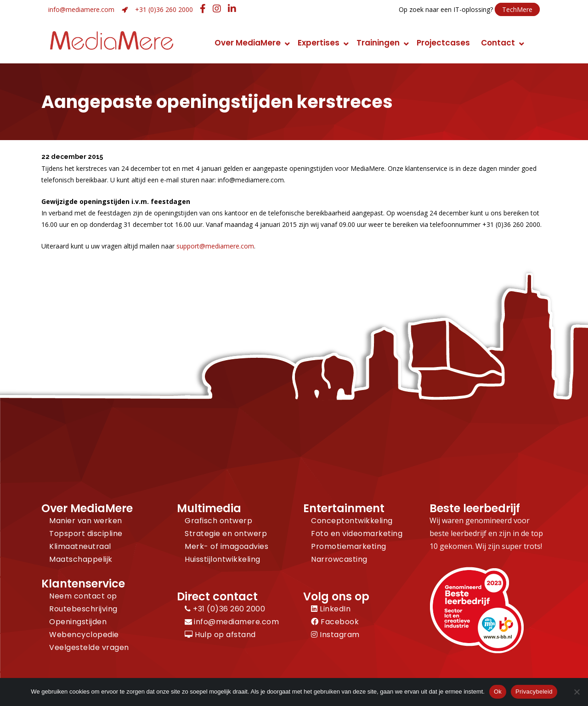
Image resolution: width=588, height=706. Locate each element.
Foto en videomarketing (357, 534)
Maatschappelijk (81, 559)
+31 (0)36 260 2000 (164, 9)
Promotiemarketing (349, 546)
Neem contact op (83, 596)
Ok (498, 692)
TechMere (517, 9)
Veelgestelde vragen (89, 647)
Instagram (335, 635)
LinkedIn (331, 609)
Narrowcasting (339, 559)
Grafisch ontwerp (218, 521)
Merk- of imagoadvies (226, 546)
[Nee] (577, 692)
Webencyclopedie (84, 635)
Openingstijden (78, 622)
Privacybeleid (534, 692)
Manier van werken (86, 521)
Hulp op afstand (220, 635)
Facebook (335, 622)
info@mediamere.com (81, 9)
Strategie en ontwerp (226, 534)
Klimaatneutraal (80, 546)
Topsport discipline (86, 534)
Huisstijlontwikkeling (223, 559)
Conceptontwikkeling (352, 521)
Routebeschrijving (83, 609)
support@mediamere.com (215, 246)
